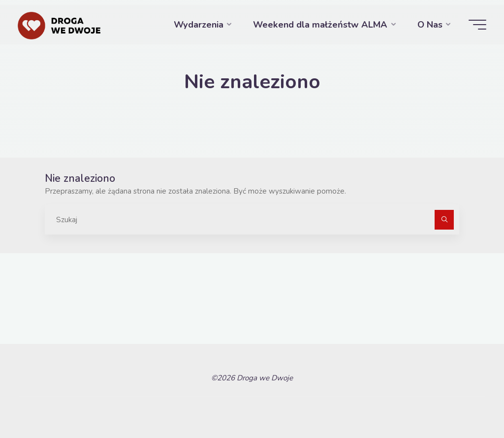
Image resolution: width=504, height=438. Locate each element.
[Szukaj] (444, 220)
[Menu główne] (477, 25)
